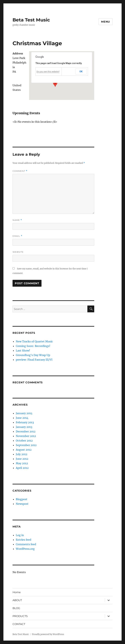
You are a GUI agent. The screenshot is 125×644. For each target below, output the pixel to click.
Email (17, 236)
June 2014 (22, 418)
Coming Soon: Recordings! (33, 346)
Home (17, 592)
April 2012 (22, 468)
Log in (20, 535)
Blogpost (22, 499)
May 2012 (22, 463)
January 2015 (24, 413)
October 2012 (24, 441)
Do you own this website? (48, 72)
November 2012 (26, 436)
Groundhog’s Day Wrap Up (33, 355)
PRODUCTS (20, 616)
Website (18, 252)
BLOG (16, 608)
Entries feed (24, 540)
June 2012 (22, 459)
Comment (20, 171)
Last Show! (23, 351)
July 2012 (22, 454)
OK (81, 72)
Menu (106, 22)
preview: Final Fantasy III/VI (34, 360)
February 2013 (25, 422)
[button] (55, 84)
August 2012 (24, 450)
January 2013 (24, 427)
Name (17, 220)
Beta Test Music (31, 20)
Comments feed (26, 544)
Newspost (22, 504)
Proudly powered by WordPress (48, 634)
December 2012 (26, 431)
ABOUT (17, 600)
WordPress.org (25, 549)
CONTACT (19, 624)
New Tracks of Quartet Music (34, 341)
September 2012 (26, 445)
